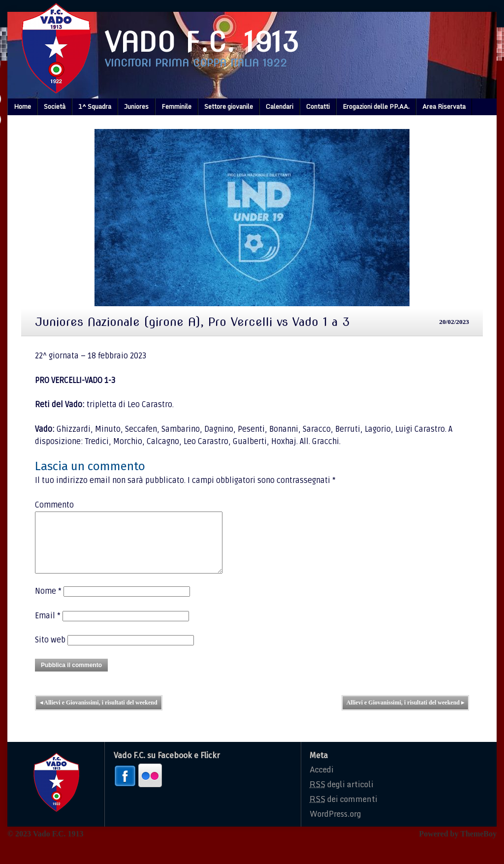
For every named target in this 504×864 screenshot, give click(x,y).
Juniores (136, 106)
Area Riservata (444, 106)
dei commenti (344, 811)
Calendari (280, 106)
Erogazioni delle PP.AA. (376, 106)
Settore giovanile (229, 106)
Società (55, 106)
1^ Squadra (95, 106)
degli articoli (342, 796)
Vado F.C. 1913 (202, 42)
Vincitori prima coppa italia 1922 (196, 63)
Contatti (318, 106)
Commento (54, 505)
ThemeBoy (478, 846)
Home (22, 106)
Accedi (322, 781)
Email (48, 628)
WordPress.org (335, 826)
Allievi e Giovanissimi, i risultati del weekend (99, 714)
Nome (48, 603)
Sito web (50, 652)
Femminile (176, 106)
